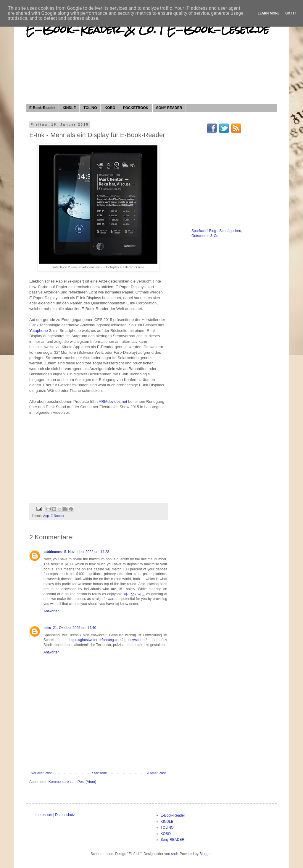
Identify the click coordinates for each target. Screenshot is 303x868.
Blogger (206, 854)
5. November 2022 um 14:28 (87, 552)
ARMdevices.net (113, 401)
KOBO (110, 108)
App (46, 516)
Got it (291, 13)
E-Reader (57, 516)
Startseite (100, 773)
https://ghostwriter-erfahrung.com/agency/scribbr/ (108, 640)
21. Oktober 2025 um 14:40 (75, 628)
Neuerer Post (41, 773)
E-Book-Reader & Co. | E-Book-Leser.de (147, 30)
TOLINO (90, 108)
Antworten (51, 611)
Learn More (269, 13)
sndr (174, 854)
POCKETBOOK (136, 108)
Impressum (43, 815)
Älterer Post (156, 773)
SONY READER (169, 108)
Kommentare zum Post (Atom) (72, 782)
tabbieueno (53, 552)
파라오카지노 (134, 594)
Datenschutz (65, 815)
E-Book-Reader (42, 108)
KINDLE (69, 108)
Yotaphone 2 (40, 331)
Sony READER (173, 840)
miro (47, 628)
